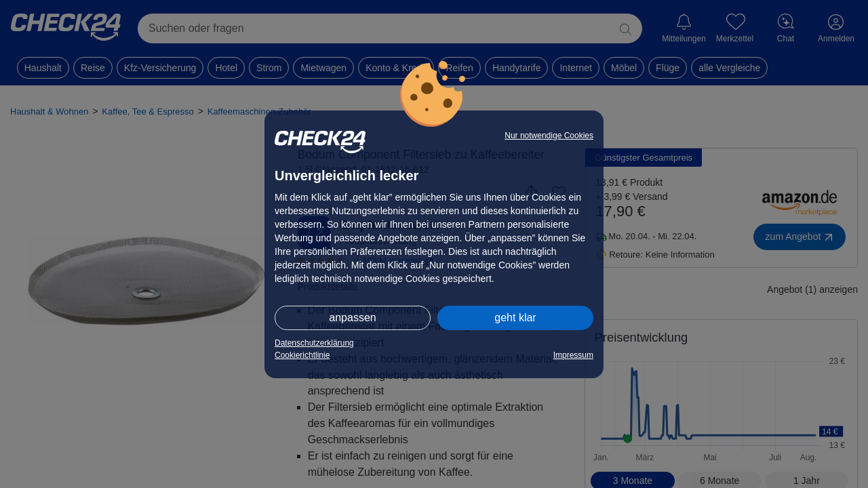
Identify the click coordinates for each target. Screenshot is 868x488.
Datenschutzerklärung (314, 343)
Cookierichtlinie (302, 355)
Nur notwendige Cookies (549, 136)
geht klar (515, 318)
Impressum (573, 355)
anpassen (352, 318)
